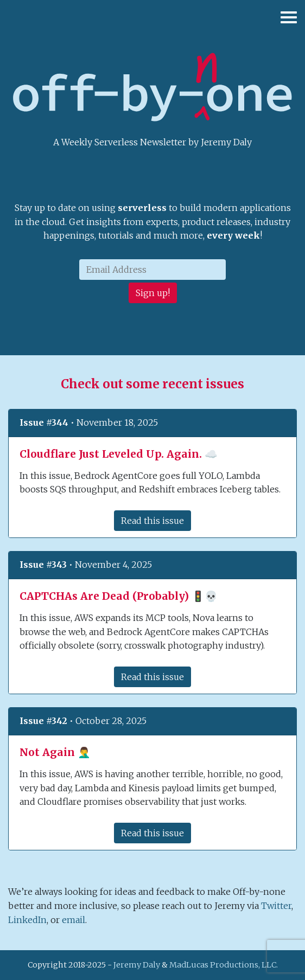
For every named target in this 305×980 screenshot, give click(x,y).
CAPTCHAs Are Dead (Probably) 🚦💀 (119, 596)
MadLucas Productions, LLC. (224, 965)
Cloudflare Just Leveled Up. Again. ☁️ (119, 454)
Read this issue (152, 521)
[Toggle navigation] (286, 22)
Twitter (276, 906)
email (74, 920)
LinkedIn (27, 920)
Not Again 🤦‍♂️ (55, 752)
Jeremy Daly (137, 965)
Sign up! (153, 293)
